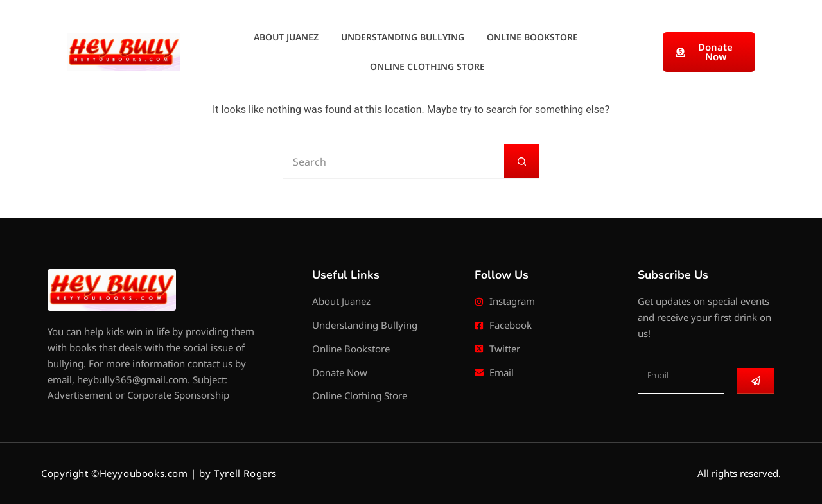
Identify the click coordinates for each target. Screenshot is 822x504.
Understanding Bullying (403, 37)
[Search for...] (393, 161)
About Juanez (286, 37)
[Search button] (522, 161)
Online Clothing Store (427, 66)
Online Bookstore (532, 37)
